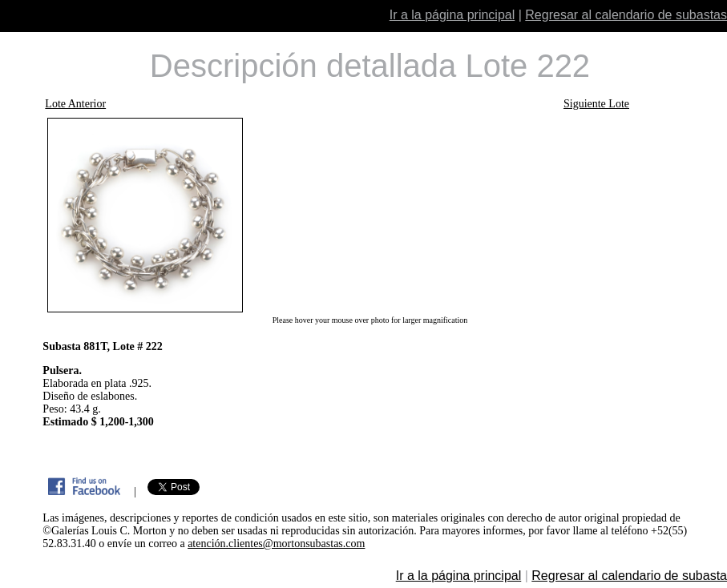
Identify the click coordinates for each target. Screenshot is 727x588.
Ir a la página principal (452, 15)
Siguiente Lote (596, 104)
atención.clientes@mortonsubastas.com (276, 544)
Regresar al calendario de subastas (626, 15)
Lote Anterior (75, 104)
